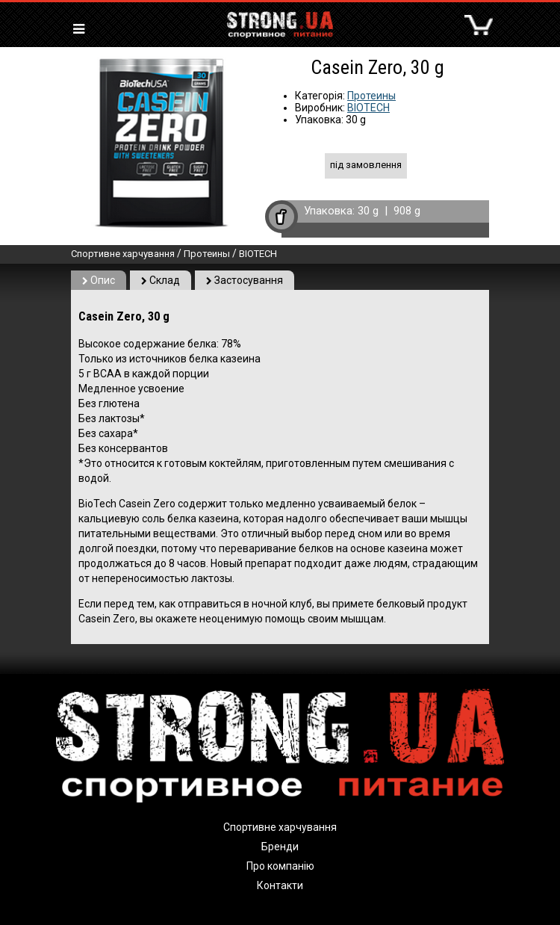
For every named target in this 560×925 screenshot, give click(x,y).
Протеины (371, 96)
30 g (368, 211)
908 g (407, 211)
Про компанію (280, 866)
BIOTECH (368, 108)
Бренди (280, 847)
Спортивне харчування (123, 254)
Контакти (280, 885)
